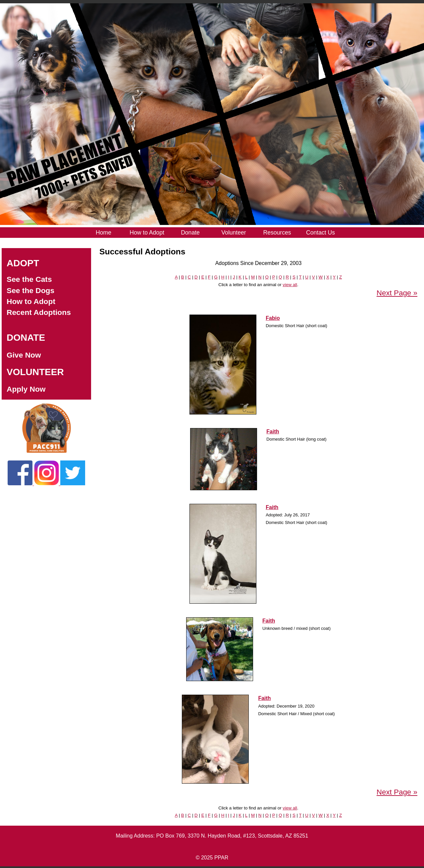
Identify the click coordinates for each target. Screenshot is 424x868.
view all (290, 285)
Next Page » (397, 293)
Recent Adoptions (39, 312)
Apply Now (26, 389)
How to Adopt (31, 301)
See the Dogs (30, 290)
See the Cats (29, 279)
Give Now (24, 355)
